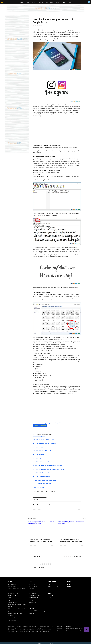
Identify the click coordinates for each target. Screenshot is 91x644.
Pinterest (59, 631)
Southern (22, 589)
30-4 (9, 591)
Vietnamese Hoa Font (35, 595)
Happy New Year (12, 620)
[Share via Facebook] (33, 504)
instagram (53, 491)
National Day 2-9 (12, 602)
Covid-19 (10, 598)
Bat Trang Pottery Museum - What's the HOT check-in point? (71, 540)
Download (35, 495)
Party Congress (12, 586)
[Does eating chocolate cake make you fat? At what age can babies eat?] (42, 529)
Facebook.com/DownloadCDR (75, 629)
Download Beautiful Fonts (40, 497)
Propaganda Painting (13, 595)
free (42, 491)
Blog (69, 584)
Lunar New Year (12, 618)
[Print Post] (49, 504)
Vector (10, 582)
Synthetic (35, 499)
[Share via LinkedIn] (41, 504)
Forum (69, 587)
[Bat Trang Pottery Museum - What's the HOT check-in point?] (72, 529)
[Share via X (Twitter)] (37, 504)
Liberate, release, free (13, 589)
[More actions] (80, 16)
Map (9, 600)
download (36, 491)
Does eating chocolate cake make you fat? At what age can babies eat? (41, 540)
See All (84, 518)
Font (31, 582)
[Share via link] (45, 504)
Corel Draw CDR (12, 584)
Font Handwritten (34, 593)
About (69, 582)
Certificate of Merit (13, 593)
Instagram (60, 629)
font (47, 491)
